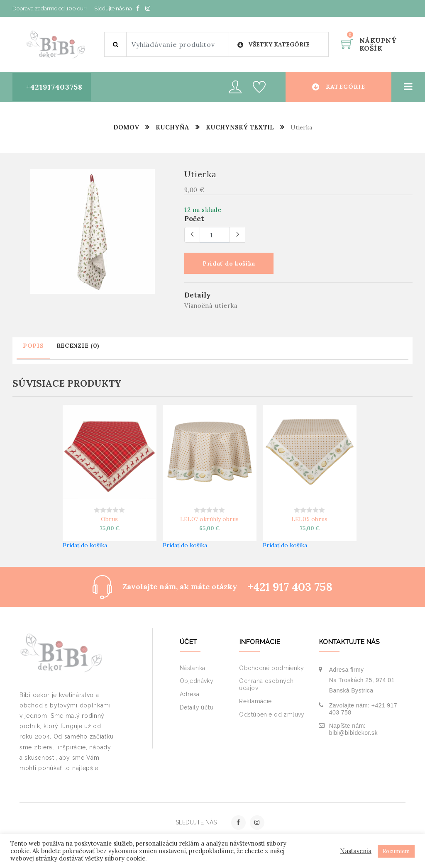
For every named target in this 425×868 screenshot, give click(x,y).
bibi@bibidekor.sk (353, 733)
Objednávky (197, 681)
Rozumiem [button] (396, 851)
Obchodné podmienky (271, 668)
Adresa (190, 695)
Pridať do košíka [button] (85, 546)
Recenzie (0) (78, 346)
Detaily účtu (197, 708)
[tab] (33, 351)
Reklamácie (255, 702)
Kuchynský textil (240, 127)
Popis (33, 346)
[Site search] (178, 44)
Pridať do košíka (230, 263)
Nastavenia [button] (356, 851)
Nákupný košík (378, 44)
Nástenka (192, 668)
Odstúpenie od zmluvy (272, 715)
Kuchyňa (172, 127)
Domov (126, 127)
